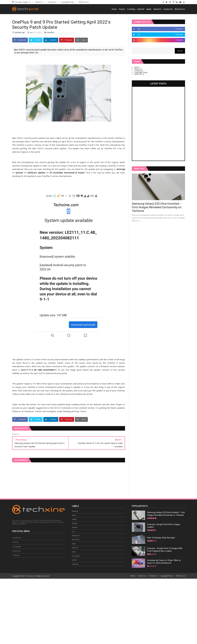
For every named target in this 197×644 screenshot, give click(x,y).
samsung (75, 564)
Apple (149, 9)
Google (75, 523)
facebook (17, 538)
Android (141, 9)
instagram (17, 547)
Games (122, 9)
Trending (131, 9)
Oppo (74, 552)
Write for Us (84, 2)
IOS (73, 531)
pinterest (17, 551)
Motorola (76, 540)
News (74, 544)
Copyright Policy (68, 2)
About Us (39, 2)
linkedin (16, 555)
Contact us (52, 2)
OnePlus (50, 32)
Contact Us (168, 9)
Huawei (75, 527)
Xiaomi (74, 560)
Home (114, 9)
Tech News (76, 556)
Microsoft (76, 536)
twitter (16, 542)
